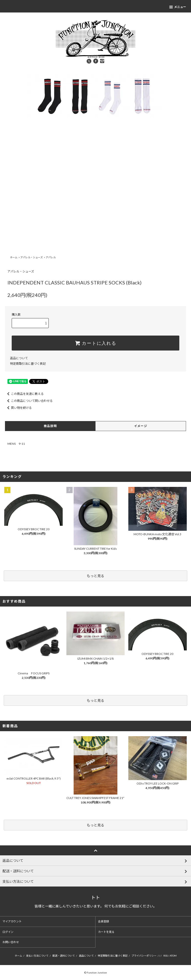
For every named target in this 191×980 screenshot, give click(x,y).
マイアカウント (12, 921)
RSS (166, 956)
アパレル (51, 257)
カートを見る (106, 932)
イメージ (141, 426)
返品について (19, 358)
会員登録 (103, 921)
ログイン (8, 932)
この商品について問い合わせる (29, 401)
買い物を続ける (18, 408)
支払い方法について (37, 956)
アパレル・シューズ (32, 257)
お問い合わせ (11, 942)
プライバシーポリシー (144, 956)
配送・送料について (64, 956)
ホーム (14, 257)
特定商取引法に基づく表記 (28, 364)
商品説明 (50, 426)
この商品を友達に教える (24, 394)
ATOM (173, 956)
